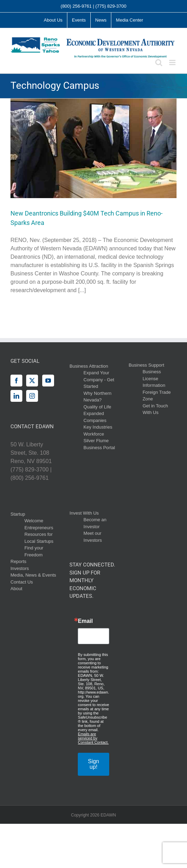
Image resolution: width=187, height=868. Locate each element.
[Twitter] (32, 381)
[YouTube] (48, 381)
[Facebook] (16, 381)
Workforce (94, 434)
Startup (18, 514)
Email (85, 621)
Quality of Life (97, 407)
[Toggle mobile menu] (173, 62)
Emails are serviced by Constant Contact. (93, 738)
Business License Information (154, 378)
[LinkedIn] (16, 396)
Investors (20, 568)
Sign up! (93, 764)
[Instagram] (32, 396)
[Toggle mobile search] (159, 62)
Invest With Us (84, 513)
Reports (18, 561)
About (16, 589)
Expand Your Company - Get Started (99, 380)
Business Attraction (89, 366)
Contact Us (22, 582)
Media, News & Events (33, 575)
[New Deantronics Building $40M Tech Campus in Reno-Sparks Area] (93, 148)
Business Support (147, 365)
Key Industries (98, 427)
